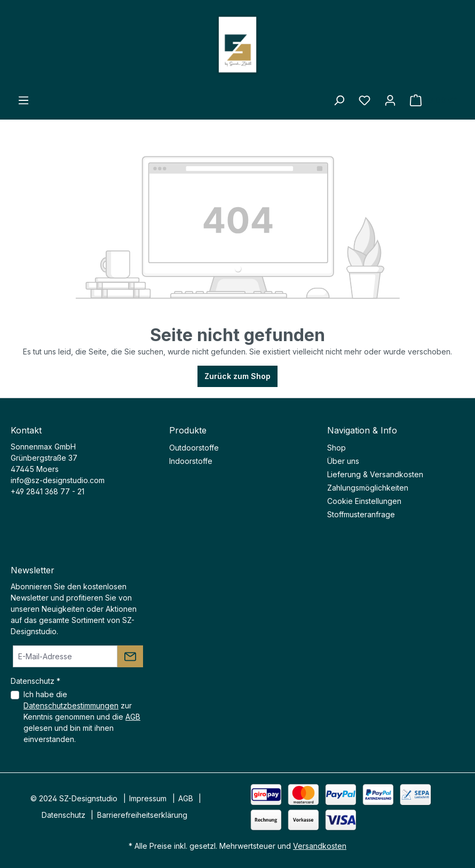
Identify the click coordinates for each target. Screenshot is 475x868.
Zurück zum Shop (237, 376)
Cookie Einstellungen (364, 501)
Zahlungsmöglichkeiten (368, 488)
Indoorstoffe (191, 461)
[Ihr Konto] (390, 100)
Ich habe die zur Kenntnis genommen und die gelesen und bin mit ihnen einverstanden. (82, 717)
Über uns (343, 461)
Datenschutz (64, 815)
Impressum (148, 798)
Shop (337, 448)
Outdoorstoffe (194, 448)
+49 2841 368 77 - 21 (47, 491)
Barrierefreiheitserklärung (142, 815)
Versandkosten (320, 846)
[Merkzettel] (365, 100)
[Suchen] (339, 100)
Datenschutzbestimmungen (71, 705)
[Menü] (23, 100)
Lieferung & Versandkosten (375, 474)
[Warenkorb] (434, 100)
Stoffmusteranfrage (361, 514)
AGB (133, 717)
